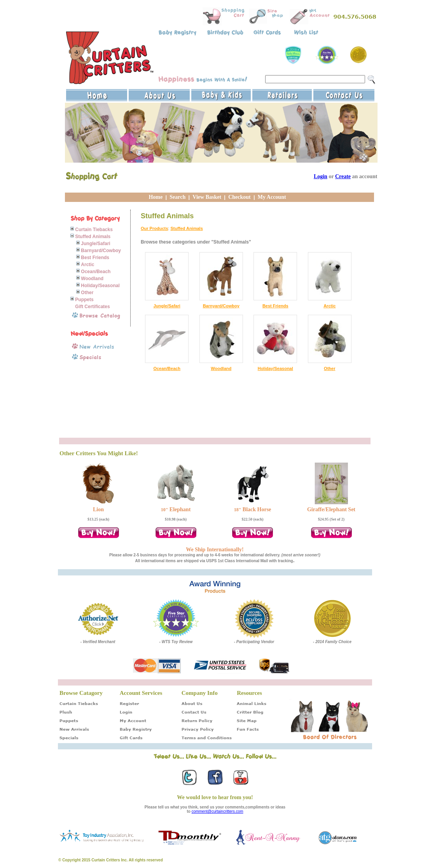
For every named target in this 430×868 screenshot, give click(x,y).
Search (177, 197)
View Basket (207, 197)
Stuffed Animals (93, 237)
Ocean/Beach (96, 272)
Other (87, 293)
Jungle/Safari (95, 244)
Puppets (84, 300)
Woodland (92, 279)
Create (343, 176)
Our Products (154, 228)
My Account (272, 197)
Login (321, 176)
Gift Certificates (92, 307)
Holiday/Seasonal (100, 286)
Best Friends (95, 258)
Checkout (239, 197)
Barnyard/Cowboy (101, 251)
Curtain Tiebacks (94, 230)
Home (156, 197)
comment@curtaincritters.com (218, 811)
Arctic (87, 265)
